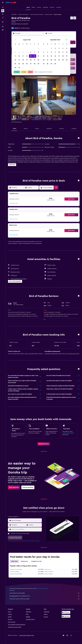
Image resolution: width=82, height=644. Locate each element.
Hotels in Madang (15, 572)
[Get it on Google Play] (66, 612)
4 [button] (23, 52)
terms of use (28, 541)
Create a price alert (67, 433)
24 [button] (19, 64)
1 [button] (38, 48)
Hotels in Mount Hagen (16, 574)
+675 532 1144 (15, 26)
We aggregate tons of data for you (45, 596)
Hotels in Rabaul (48, 574)
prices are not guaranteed (43, 588)
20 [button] (31, 60)
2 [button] (15, 52)
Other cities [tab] (14, 561)
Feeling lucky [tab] (24, 561)
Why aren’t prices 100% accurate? (45, 599)
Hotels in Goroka (48, 14)
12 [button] (27, 56)
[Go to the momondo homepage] (11, 2)
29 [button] (38, 64)
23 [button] (15, 64)
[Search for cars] (3, 14)
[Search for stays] (3, 11)
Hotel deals (14, 14)
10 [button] (19, 56)
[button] (3, 2)
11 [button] (23, 56)
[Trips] (3, 22)
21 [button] (35, 60)
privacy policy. (36, 541)
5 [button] (27, 52)
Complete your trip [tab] (36, 561)
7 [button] (35, 52)
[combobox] (26, 520)
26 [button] (27, 64)
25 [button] (23, 64)
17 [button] (19, 60)
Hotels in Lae (47, 569)
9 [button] (15, 56)
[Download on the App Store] (66, 616)
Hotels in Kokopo (49, 572)
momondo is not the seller (45, 593)
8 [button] (38, 52)
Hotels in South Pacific (23, 14)
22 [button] (38, 60)
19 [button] (27, 60)
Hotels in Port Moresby (16, 569)
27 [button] (31, 64)
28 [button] (35, 64)
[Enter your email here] (26, 529)
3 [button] (19, 52)
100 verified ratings (24, 28)
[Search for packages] (3, 17)
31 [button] (19, 68)
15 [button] (38, 56)
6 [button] (31, 52)
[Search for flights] (3, 7)
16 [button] (15, 60)
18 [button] (23, 60)
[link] (44, 444)
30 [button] (15, 68)
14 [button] (35, 56)
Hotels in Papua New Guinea (37, 14)
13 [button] (31, 56)
